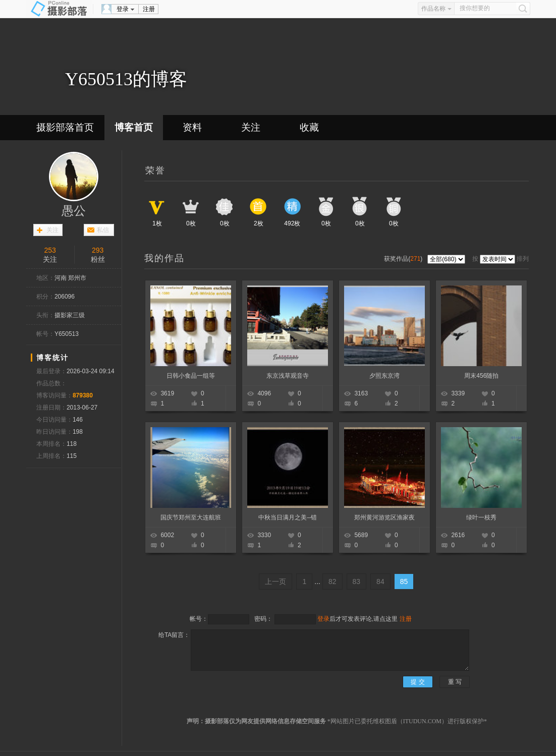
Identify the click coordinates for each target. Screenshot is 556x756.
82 (332, 581)
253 (50, 250)
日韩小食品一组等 (191, 376)
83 (357, 581)
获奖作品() (404, 259)
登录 (123, 9)
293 (98, 250)
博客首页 (134, 127)
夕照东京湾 (384, 376)
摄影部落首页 (65, 127)
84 (380, 581)
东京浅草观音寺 (288, 376)
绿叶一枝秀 (481, 517)
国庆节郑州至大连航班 (191, 517)
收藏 (309, 127)
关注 (251, 127)
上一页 (275, 581)
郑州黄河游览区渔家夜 (384, 517)
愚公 (74, 211)
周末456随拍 (481, 376)
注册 (149, 9)
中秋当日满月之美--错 (288, 517)
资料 (192, 127)
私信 (103, 230)
